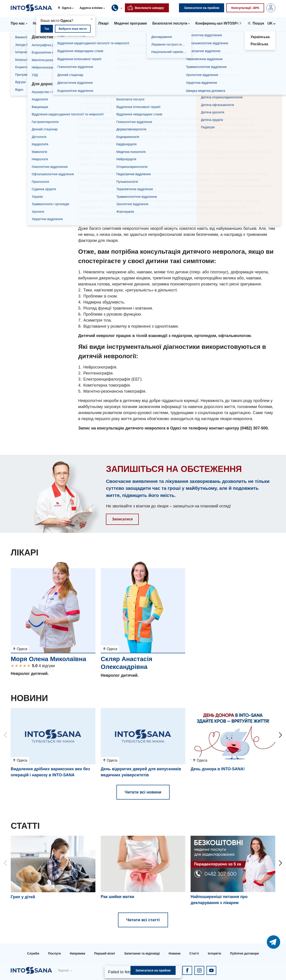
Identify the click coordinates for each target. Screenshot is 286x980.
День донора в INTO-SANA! (218, 769)
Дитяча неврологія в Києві (44, 73)
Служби (33, 953)
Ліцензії (63, 970)
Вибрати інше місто (73, 29)
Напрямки (41, 38)
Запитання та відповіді (142, 953)
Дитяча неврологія (38, 80)
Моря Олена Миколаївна (48, 659)
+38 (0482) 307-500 (99, 97)
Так (47, 29)
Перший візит (105, 953)
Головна (18, 38)
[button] (67, 8)
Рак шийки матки (118, 897)
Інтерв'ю (214, 953)
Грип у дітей (23, 897)
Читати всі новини (143, 792)
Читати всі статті (143, 920)
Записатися (122, 519)
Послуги (54, 953)
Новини (175, 953)
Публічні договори (245, 953)
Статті (194, 953)
